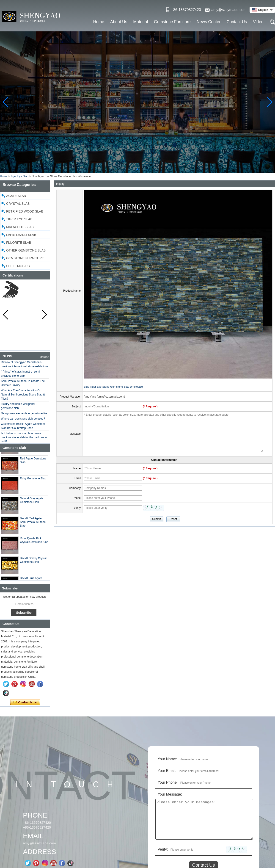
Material (140, 22)
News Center (209, 22)
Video (258, 22)
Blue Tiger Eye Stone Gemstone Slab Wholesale (113, 387)
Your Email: (167, 771)
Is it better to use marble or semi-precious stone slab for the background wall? (25, 440)
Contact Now (25, 702)
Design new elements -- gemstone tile (24, 416)
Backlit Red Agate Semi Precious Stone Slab (33, 525)
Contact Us (237, 22)
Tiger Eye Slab (19, 176)
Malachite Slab (20, 227)
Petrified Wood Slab (25, 211)
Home (99, 22)
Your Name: (167, 759)
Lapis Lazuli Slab (21, 235)
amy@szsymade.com (229, 10)
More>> (44, 357)
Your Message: (170, 794)
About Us (119, 22)
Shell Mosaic (18, 266)
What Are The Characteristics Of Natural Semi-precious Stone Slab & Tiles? (23, 397)
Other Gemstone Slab (26, 250)
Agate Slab (16, 196)
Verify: (163, 849)
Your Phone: (168, 782)
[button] (137, 169)
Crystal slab (18, 204)
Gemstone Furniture (172, 22)
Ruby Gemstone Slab (33, 481)
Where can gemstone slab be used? (23, 421)
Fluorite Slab (19, 243)
